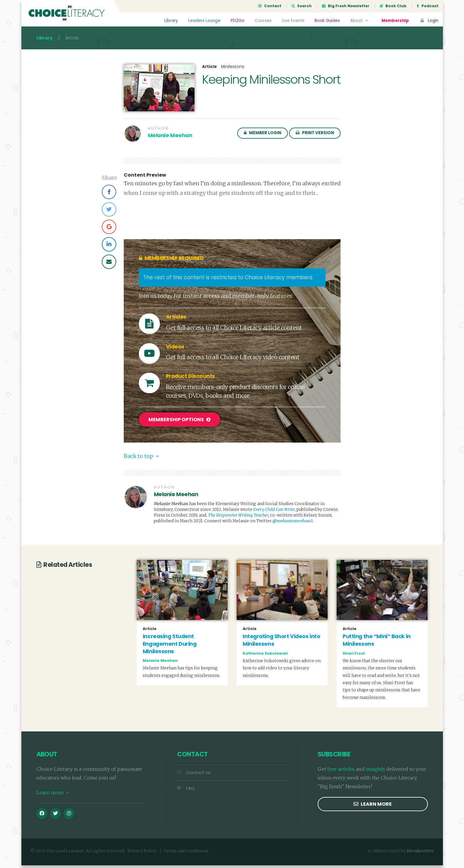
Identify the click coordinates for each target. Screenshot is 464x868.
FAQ (186, 791)
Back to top (141, 459)
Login (429, 21)
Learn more (52, 795)
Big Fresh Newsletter (346, 6)
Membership (395, 21)
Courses (263, 21)
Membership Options (179, 423)
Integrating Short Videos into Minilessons (281, 643)
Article (209, 70)
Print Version (315, 136)
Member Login (263, 136)
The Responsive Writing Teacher (238, 518)
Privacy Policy (142, 854)
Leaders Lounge (204, 21)
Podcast (428, 6)
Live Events (293, 21)
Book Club (393, 6)
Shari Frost (354, 656)
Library (171, 21)
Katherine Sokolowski (265, 656)
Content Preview (145, 179)
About (360, 21)
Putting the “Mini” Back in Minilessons (377, 643)
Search (302, 6)
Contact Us (194, 775)
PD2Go (237, 21)
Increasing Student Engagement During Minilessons (170, 646)
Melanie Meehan (170, 139)
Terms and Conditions (186, 854)
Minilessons (233, 70)
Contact (270, 6)
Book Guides (327, 21)
